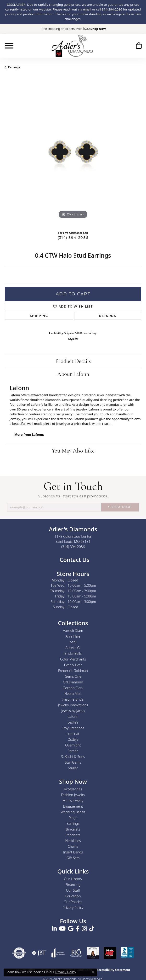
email (87, 9)
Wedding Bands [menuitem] (73, 812)
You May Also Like (73, 451)
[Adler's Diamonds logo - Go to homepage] (72, 46)
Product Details (73, 362)
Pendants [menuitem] (73, 835)
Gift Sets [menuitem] (73, 858)
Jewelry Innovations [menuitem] (73, 705)
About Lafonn (73, 374)
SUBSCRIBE (120, 507)
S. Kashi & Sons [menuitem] (73, 757)
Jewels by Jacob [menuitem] (73, 711)
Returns (108, 316)
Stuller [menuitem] (73, 768)
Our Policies (73, 902)
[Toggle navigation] (9, 46)
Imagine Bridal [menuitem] (73, 699)
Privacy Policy (73, 908)
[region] (73, 152)
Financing (73, 885)
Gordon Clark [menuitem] (73, 688)
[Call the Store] (73, 547)
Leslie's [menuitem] (73, 722)
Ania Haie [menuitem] (73, 636)
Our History (73, 879)
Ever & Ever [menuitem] (73, 665)
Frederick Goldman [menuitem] (73, 671)
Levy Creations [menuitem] (73, 728)
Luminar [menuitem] (73, 734)
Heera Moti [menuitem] (73, 694)
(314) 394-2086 (73, 238)
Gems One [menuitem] (73, 676)
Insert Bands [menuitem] (73, 852)
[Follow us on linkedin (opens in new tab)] (54, 929)
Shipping (39, 316)
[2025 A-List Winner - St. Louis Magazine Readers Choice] (110, 953)
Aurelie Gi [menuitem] (73, 648)
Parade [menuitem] (73, 751)
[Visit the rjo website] (76, 953)
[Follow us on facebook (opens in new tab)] (78, 929)
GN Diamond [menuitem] (73, 682)
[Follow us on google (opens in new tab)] (71, 929)
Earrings (14, 67)
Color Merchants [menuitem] (73, 659)
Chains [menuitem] (73, 846)
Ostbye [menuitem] (73, 739)
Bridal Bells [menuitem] (73, 653)
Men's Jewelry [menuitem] (73, 801)
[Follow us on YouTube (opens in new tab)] (62, 929)
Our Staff (73, 890)
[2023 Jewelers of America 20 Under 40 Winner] (93, 953)
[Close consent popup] (93, 972)
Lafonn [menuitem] (73, 716)
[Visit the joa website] (58, 953)
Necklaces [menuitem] (73, 841)
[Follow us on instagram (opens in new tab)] (84, 929)
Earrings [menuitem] (73, 823)
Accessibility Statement (113, 970)
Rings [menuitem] (73, 818)
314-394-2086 (112, 9)
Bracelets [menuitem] (73, 829)
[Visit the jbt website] (39, 953)
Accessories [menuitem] (73, 789)
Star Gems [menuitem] (73, 762)
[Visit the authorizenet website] (19, 953)
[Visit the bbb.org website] (128, 953)
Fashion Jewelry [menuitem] (73, 795)
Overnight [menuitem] (73, 745)
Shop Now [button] (98, 29)
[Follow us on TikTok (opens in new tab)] (92, 929)
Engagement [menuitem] (73, 806)
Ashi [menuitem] (73, 642)
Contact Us (74, 560)
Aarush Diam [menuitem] (73, 631)
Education (73, 896)
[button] (139, 46)
